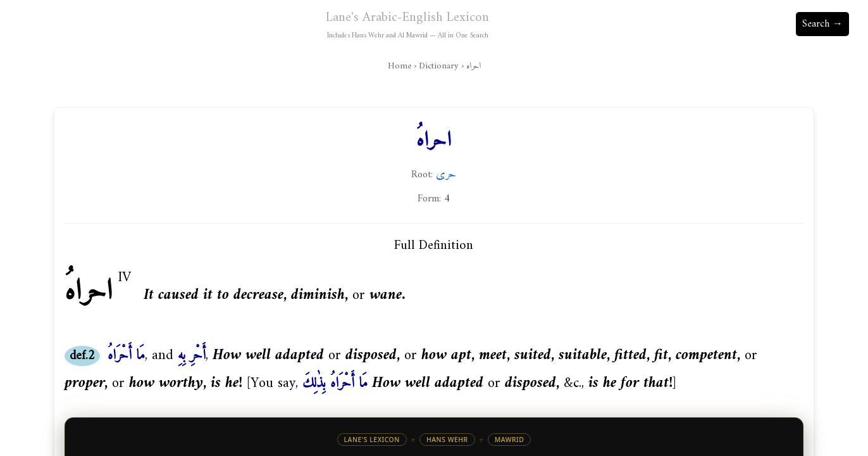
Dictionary (439, 66)
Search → (822, 24)
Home (400, 66)
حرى (446, 174)
